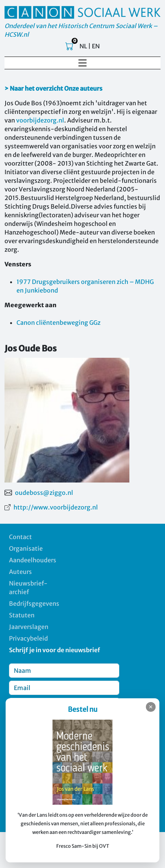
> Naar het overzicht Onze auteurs (53, 88)
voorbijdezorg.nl (40, 120)
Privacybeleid (28, 638)
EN (96, 46)
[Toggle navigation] (82, 63)
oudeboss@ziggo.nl (44, 493)
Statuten (22, 615)
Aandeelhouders (33, 560)
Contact (20, 537)
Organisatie (26, 548)
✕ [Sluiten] (151, 707)
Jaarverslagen (29, 627)
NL (83, 46)
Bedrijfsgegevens (34, 604)
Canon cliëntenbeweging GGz (58, 323)
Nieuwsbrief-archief (28, 588)
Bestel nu (83, 709)
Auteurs (20, 572)
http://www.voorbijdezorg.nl (56, 507)
